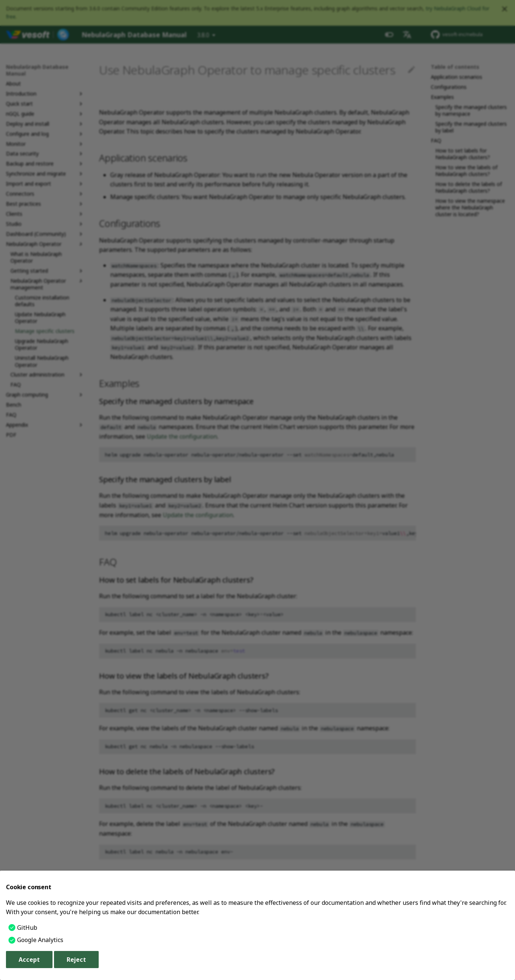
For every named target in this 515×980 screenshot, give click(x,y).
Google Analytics (40, 940)
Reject (76, 960)
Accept (29, 960)
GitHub (27, 928)
